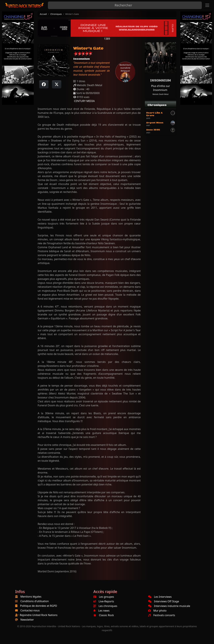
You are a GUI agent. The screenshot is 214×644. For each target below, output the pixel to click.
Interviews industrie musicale (169, 606)
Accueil (43, 14)
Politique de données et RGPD (39, 606)
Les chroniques (105, 606)
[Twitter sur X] (57, 84)
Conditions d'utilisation (35, 601)
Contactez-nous (30, 610)
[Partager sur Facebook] (44, 84)
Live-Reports (104, 601)
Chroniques (56, 14)
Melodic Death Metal (161, 94)
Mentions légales (31, 597)
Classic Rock (104, 615)
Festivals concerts (162, 615)
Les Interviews (160, 597)
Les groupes (104, 597)
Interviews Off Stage (164, 601)
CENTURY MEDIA (84, 101)
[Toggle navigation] (207, 5)
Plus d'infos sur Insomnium (160, 88)
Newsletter (27, 620)
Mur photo (157, 611)
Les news (101, 611)
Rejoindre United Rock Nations (39, 615)
